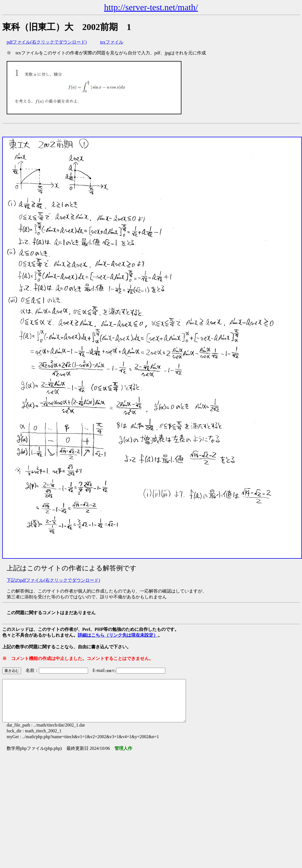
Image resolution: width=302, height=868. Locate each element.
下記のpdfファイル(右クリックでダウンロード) (53, 580)
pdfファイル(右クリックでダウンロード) (47, 42)
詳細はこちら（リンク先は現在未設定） (118, 635)
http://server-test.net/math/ (151, 7)
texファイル (112, 42)
